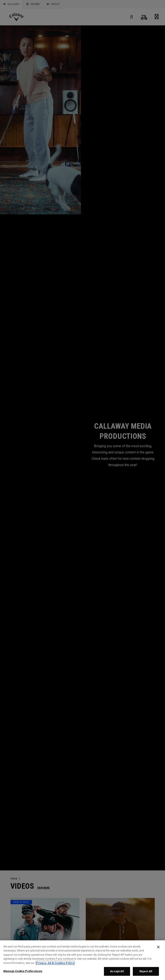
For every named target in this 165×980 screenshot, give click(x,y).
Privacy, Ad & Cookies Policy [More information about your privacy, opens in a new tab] (55, 963)
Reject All (146, 971)
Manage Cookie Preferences (23, 971)
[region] (82, 960)
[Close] (158, 947)
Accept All (117, 971)
